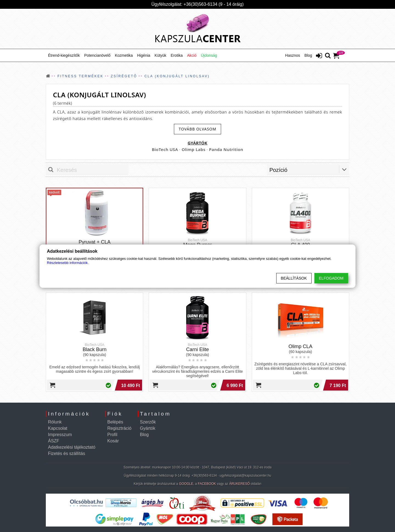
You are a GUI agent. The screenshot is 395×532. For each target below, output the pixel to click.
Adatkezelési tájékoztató (72, 447)
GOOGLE (186, 484)
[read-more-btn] (197, 129)
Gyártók (148, 428)
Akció (192, 55)
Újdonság (209, 55)
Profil (112, 435)
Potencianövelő (97, 55)
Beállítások (294, 278)
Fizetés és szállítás (67, 453)
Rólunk (55, 422)
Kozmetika (124, 55)
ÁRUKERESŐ (239, 484)
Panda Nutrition (226, 149)
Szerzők (148, 422)
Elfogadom (331, 278)
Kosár (113, 441)
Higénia (144, 55)
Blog (308, 55)
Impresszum (60, 435)
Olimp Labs (194, 149)
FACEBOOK (207, 484)
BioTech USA (165, 149)
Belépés (115, 422)
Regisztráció (119, 428)
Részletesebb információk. (68, 263)
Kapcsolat (58, 428)
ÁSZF (54, 441)
